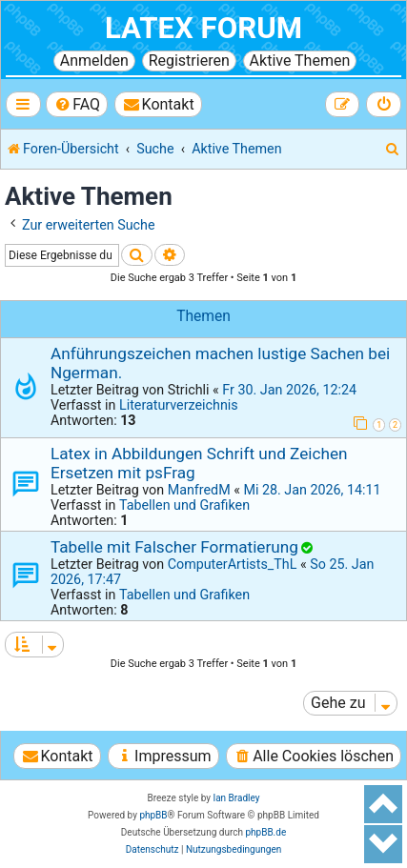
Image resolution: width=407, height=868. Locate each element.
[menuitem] (77, 104)
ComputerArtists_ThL (233, 564)
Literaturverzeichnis (179, 405)
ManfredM (199, 490)
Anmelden (94, 61)
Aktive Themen (300, 61)
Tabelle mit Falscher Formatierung (174, 547)
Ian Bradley (236, 798)
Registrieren (189, 61)
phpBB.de (265, 832)
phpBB (153, 815)
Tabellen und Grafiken (184, 505)
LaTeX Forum (203, 28)
